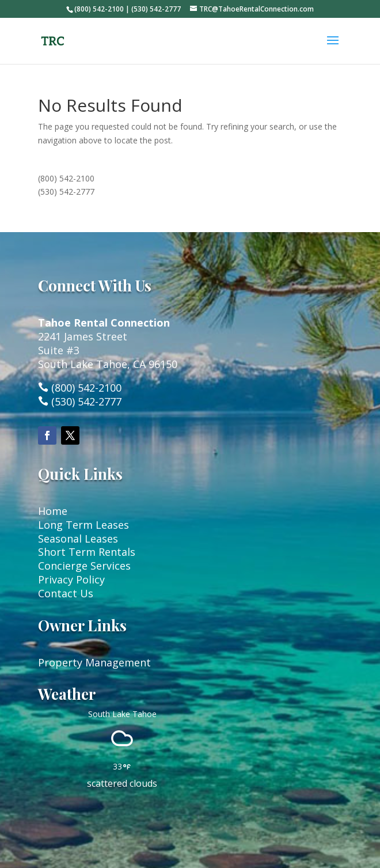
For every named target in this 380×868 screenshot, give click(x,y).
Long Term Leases (83, 525)
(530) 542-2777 (66, 192)
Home (53, 511)
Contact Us (66, 593)
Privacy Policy (71, 579)
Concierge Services (84, 566)
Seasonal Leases (78, 539)
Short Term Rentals (87, 552)
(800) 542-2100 (66, 178)
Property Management (94, 662)
